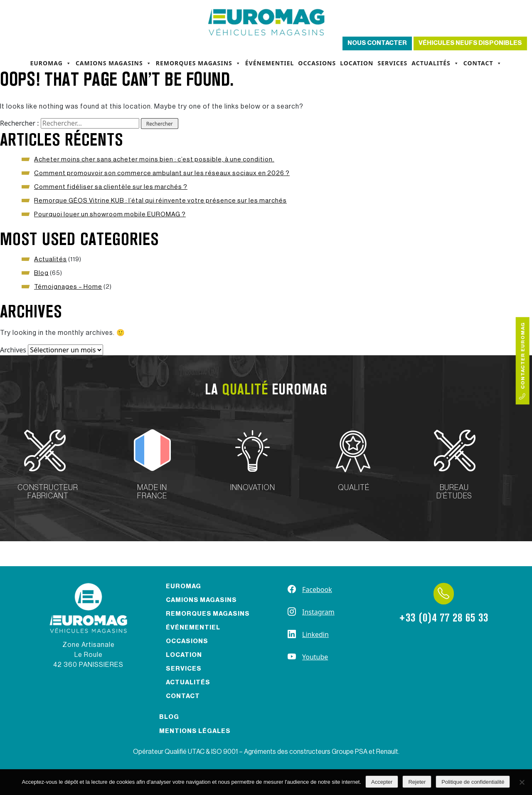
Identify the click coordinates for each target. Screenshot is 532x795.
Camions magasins (114, 63)
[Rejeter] (522, 782)
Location (357, 63)
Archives (13, 350)
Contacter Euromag (522, 361)
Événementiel (270, 63)
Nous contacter (377, 43)
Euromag (50, 63)
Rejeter (417, 782)
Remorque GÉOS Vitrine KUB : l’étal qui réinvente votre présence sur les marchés (160, 201)
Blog (41, 273)
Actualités (435, 63)
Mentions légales (195, 731)
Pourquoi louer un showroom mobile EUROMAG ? (110, 214)
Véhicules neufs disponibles (470, 43)
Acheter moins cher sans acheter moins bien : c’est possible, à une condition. (154, 160)
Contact (483, 63)
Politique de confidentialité (473, 782)
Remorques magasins (198, 63)
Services (392, 63)
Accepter (382, 782)
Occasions (317, 63)
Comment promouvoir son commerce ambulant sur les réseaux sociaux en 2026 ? (162, 173)
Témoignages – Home (68, 287)
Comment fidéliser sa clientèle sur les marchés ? (111, 187)
